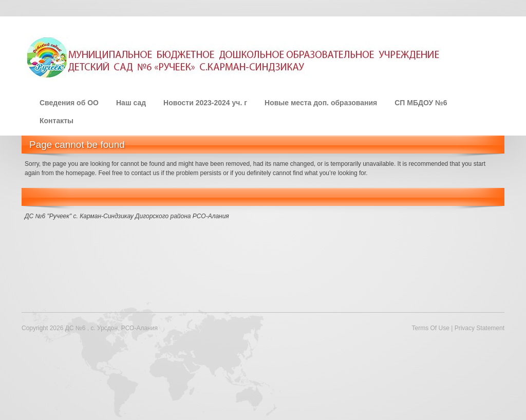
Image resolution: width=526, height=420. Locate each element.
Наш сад (131, 103)
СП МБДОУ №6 (421, 103)
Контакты (57, 121)
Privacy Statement (480, 328)
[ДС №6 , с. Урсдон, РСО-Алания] (235, 57)
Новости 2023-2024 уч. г (205, 103)
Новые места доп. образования (321, 103)
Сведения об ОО (69, 103)
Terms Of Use (430, 328)
